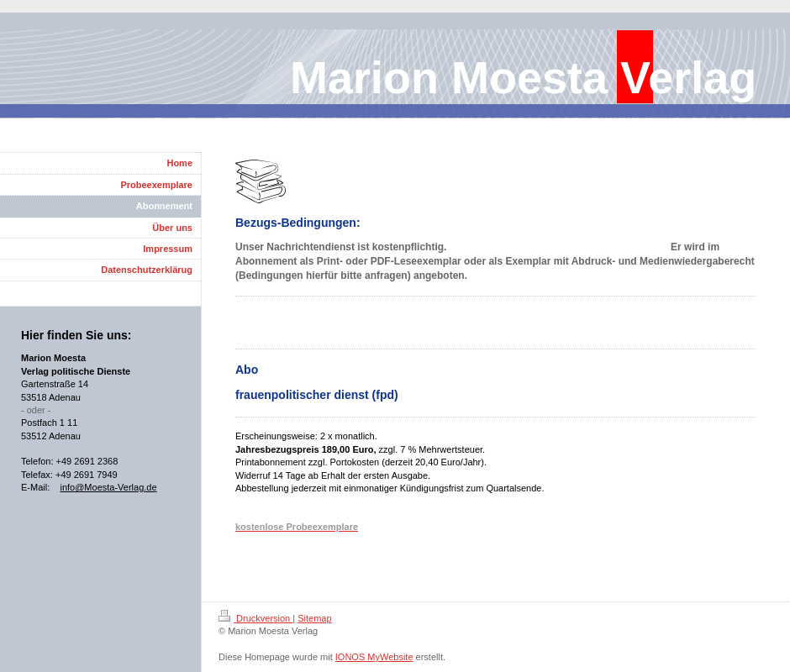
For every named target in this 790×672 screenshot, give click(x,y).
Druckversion (255, 618)
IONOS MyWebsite (374, 657)
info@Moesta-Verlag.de (108, 487)
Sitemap (314, 618)
